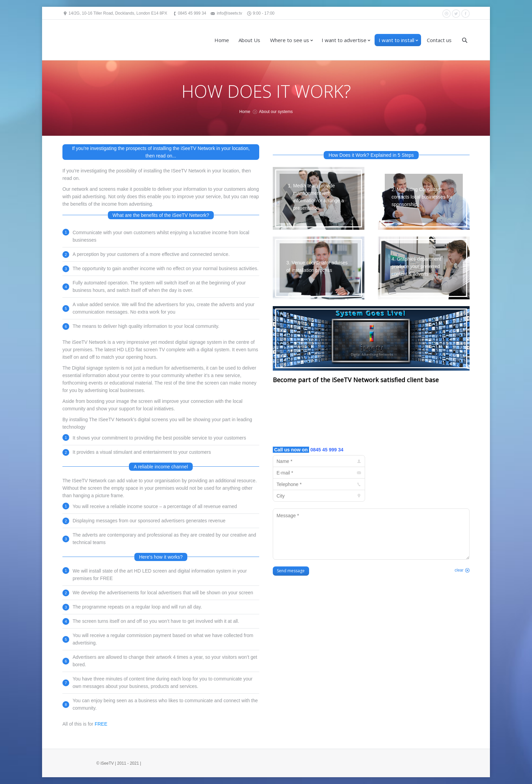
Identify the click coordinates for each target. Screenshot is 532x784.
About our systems (276, 112)
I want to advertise (344, 40)
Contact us (439, 40)
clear (459, 570)
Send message (291, 571)
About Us (249, 40)
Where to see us (290, 40)
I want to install (396, 40)
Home (222, 40)
